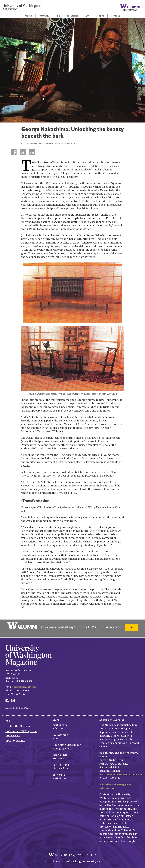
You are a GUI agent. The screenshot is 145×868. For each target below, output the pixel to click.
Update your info (15, 739)
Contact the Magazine (18, 724)
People (28, 16)
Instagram (14, 698)
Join (132, 627)
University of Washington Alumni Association (22, 625)
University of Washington (72, 853)
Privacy (21, 706)
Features (45, 16)
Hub (58, 16)
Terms (28, 706)
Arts (88, 16)
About (9, 719)
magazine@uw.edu (25, 685)
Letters (116, 16)
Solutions (72, 16)
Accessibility (11, 706)
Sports (100, 16)
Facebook (8, 698)
